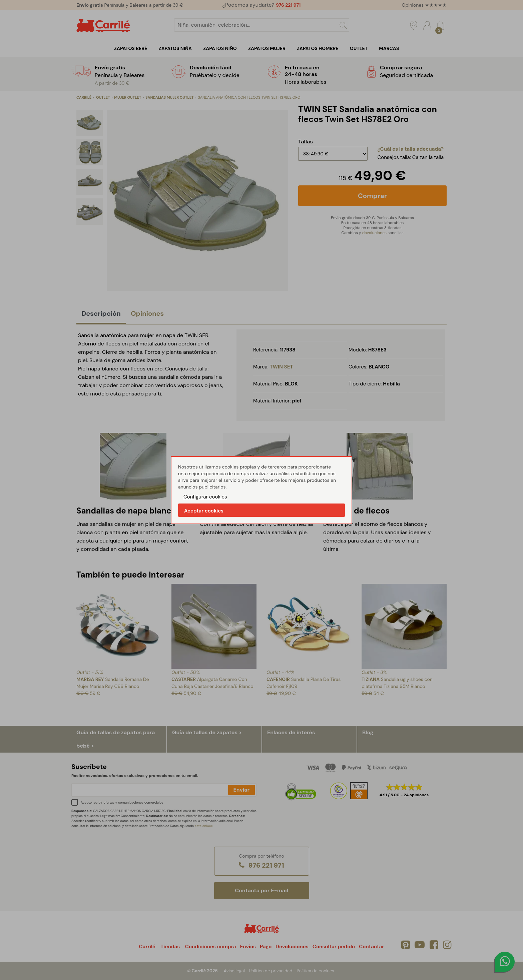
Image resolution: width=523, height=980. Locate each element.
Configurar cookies (205, 497)
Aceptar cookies (204, 511)
